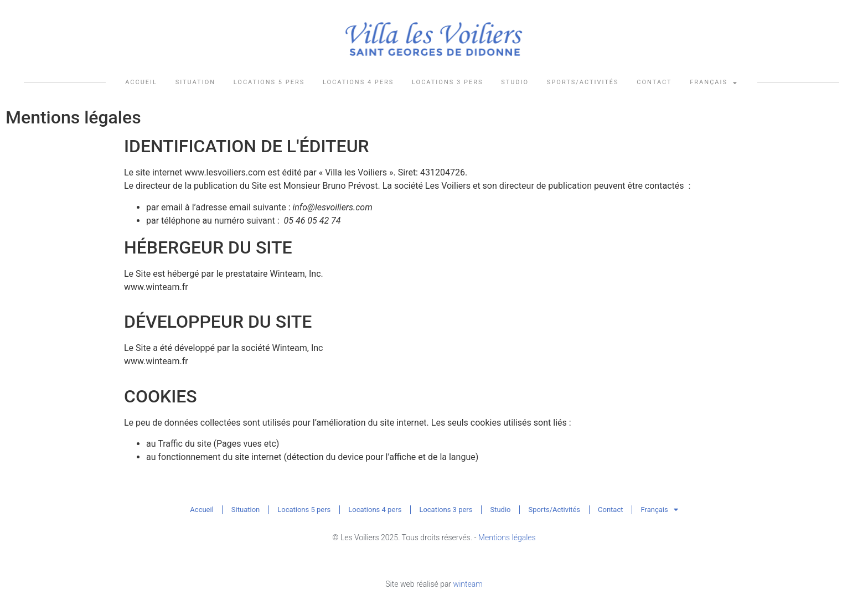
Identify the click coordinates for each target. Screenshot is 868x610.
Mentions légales (507, 537)
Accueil (141, 82)
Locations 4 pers (358, 82)
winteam (468, 584)
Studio (515, 82)
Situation (195, 82)
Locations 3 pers (447, 82)
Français (714, 83)
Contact (654, 82)
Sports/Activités (583, 82)
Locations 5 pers (269, 82)
